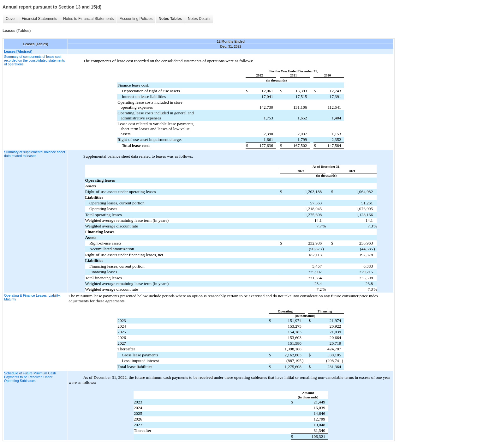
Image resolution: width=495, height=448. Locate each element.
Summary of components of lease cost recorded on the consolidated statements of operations (35, 60)
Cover (11, 19)
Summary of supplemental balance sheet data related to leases (35, 154)
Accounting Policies (136, 19)
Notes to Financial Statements (88, 19)
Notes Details (199, 19)
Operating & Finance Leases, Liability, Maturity (32, 297)
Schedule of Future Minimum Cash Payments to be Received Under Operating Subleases (30, 377)
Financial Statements (39, 19)
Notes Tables (170, 19)
